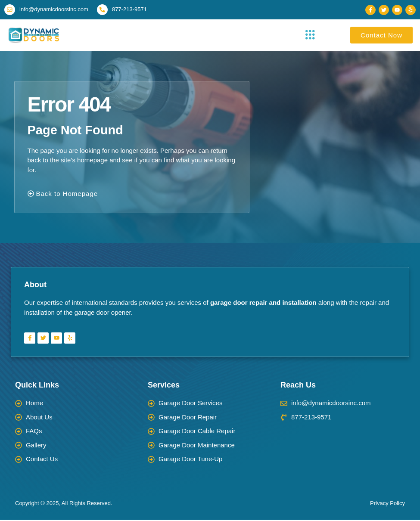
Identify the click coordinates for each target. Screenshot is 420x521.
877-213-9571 (132, 10)
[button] (310, 36)
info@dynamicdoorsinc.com (55, 10)
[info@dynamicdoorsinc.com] (10, 10)
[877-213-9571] (104, 10)
